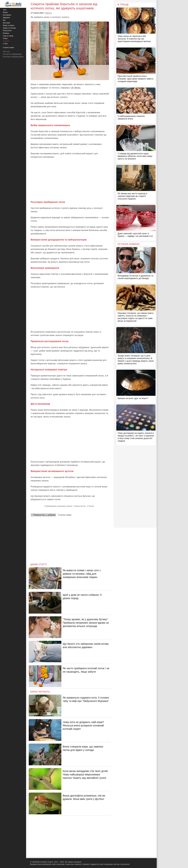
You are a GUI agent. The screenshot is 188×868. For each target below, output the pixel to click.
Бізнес (5, 12)
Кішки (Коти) (80, 506)
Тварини (48, 13)
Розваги (6, 33)
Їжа (4, 20)
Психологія (7, 31)
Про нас (6, 51)
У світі (5, 44)
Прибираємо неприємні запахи (59, 506)
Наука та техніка (9, 28)
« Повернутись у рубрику (43, 515)
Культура (6, 23)
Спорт (5, 38)
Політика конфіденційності (14, 57)
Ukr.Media (76, 88)
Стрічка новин (65, 515)
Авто (5, 10)
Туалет (91, 506)
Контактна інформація (12, 54)
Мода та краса (9, 25)
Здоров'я (6, 18)
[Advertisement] (70, 180)
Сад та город (8, 36)
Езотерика (7, 15)
